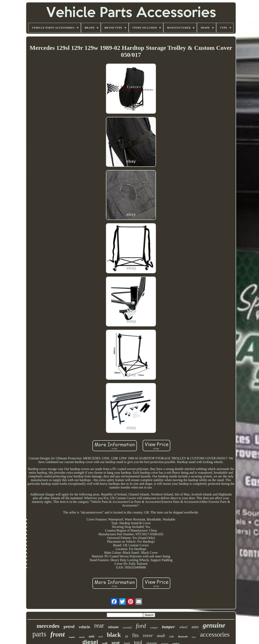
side (172, 636)
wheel (183, 627)
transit (82, 637)
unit (91, 636)
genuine (214, 625)
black (114, 635)
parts (39, 634)
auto (195, 627)
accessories (215, 634)
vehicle (84, 627)
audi (161, 635)
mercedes (48, 626)
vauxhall (127, 627)
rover (148, 635)
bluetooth (183, 637)
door (194, 637)
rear (99, 625)
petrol (69, 627)
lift (127, 637)
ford (141, 626)
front (58, 634)
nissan (113, 627)
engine (72, 637)
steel (101, 637)
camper (154, 627)
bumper (169, 627)
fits (135, 635)
